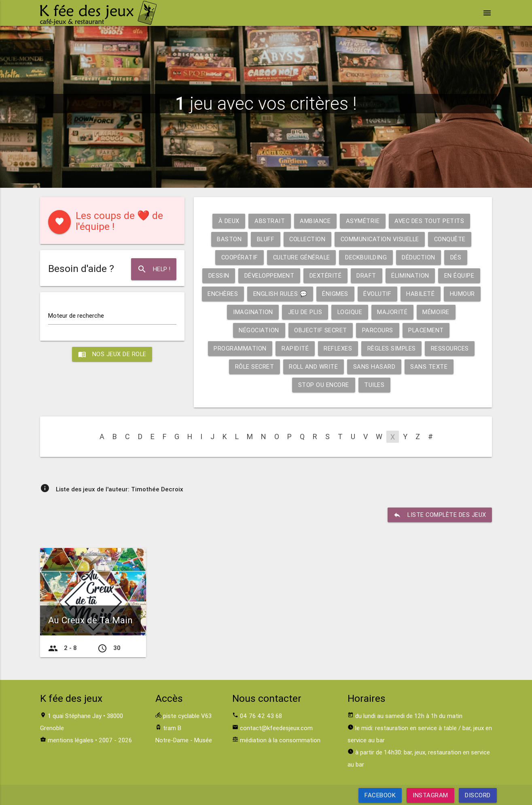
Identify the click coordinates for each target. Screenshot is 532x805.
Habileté (443, 294)
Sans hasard (375, 366)
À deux (228, 221)
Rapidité (294, 348)
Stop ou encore (323, 385)
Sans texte (430, 366)
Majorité (413, 312)
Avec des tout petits (430, 221)
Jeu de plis (325, 312)
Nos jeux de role (112, 355)
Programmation (239, 348)
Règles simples (392, 348)
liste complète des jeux (439, 515)
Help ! (153, 269)
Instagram (430, 795)
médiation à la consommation (280, 740)
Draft (368, 275)
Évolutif (399, 294)
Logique (370, 312)
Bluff (263, 239)
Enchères (242, 294)
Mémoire (457, 312)
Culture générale (301, 257)
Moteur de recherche (76, 315)
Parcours (378, 330)
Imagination (272, 312)
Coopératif (238, 257)
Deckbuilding (367, 257)
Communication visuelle (381, 239)
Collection (306, 239)
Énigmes (357, 294)
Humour (225, 312)
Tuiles (375, 385)
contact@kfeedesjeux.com (276, 728)
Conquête (453, 239)
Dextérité (327, 275)
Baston (226, 239)
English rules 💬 (300, 294)
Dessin (219, 275)
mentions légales (71, 740)
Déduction (420, 257)
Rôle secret (254, 366)
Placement (427, 330)
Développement (270, 275)
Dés (458, 257)
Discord (478, 795)
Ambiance (315, 221)
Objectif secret (320, 330)
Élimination (413, 275)
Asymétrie (363, 221)
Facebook (380, 795)
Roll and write (314, 366)
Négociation (258, 330)
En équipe (462, 275)
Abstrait (269, 221)
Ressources (451, 348)
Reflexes (337, 348)
